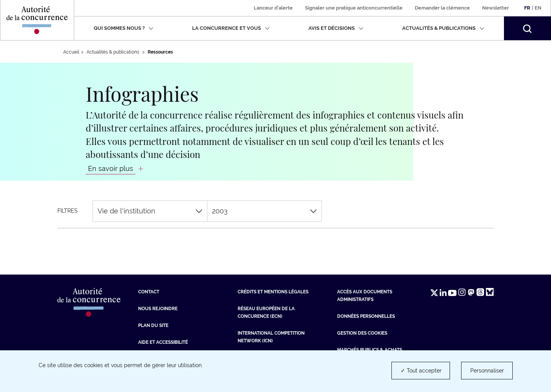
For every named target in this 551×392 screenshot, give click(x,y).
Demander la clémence (442, 8)
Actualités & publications (443, 28)
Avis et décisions (336, 28)
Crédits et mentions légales (273, 292)
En (538, 8)
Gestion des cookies (362, 333)
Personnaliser (487, 371)
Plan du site (153, 325)
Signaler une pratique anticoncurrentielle (354, 8)
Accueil (71, 52)
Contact (149, 292)
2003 (264, 211)
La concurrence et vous (231, 28)
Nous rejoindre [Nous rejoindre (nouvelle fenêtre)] (158, 309)
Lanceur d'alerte (273, 8)
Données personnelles (366, 316)
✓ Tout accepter (421, 371)
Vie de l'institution (150, 211)
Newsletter (496, 8)
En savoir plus (111, 168)
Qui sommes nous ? (124, 28)
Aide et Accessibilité (163, 342)
